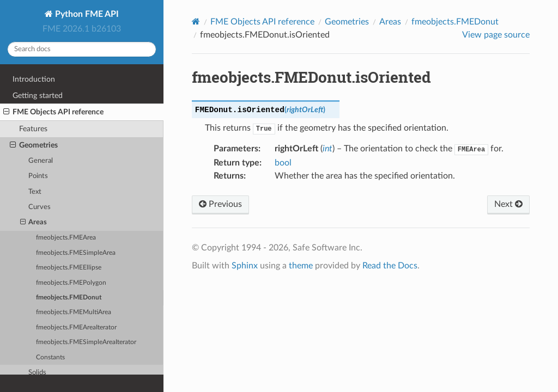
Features (33, 129)
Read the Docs (390, 266)
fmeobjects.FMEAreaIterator (76, 327)
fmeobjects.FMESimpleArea (76, 253)
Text (35, 192)
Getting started (38, 96)
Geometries (34, 145)
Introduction (34, 79)
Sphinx (245, 266)
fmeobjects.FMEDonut (69, 298)
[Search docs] (82, 49)
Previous (220, 204)
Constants (50, 357)
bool (283, 163)
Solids (37, 373)
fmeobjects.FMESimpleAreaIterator (86, 342)
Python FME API (86, 14)
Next (508, 204)
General (41, 161)
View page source (496, 35)
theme (301, 266)
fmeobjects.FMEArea (66, 238)
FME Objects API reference (53, 112)
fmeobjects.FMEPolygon (71, 283)
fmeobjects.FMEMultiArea (74, 312)
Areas (34, 223)
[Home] (196, 22)
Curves (40, 207)
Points (38, 176)
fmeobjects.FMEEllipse (69, 268)
